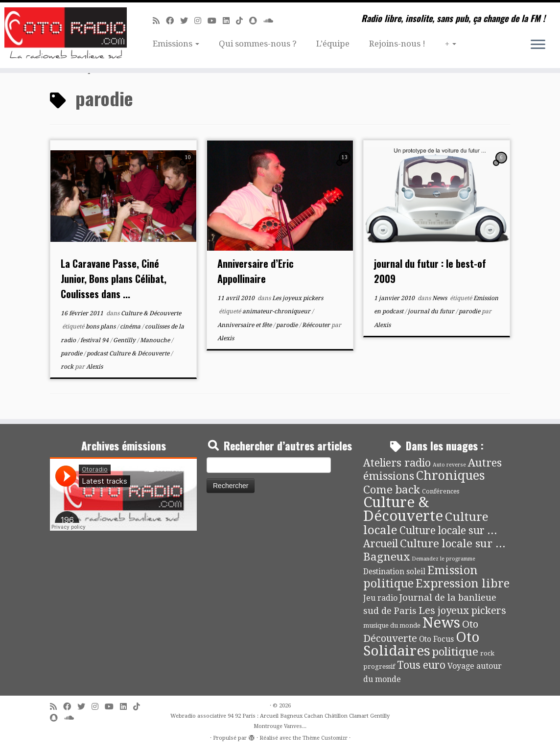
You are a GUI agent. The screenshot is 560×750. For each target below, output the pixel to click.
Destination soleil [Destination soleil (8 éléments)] (394, 572)
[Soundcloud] (271, 21)
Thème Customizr (325, 738)
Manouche (156, 340)
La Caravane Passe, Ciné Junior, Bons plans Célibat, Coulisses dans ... (114, 279)
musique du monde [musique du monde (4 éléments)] (392, 625)
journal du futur (432, 311)
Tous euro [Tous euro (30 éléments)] (421, 665)
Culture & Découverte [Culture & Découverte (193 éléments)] (403, 509)
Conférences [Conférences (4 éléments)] (441, 491)
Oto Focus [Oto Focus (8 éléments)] (436, 639)
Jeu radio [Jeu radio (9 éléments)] (380, 598)
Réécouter (317, 325)
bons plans (101, 327)
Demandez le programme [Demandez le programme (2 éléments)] (443, 559)
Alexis (94, 367)
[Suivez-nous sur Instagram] (201, 21)
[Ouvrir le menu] (538, 45)
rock (68, 367)
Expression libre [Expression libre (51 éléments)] (463, 584)
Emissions (176, 44)
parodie (72, 353)
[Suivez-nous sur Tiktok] (243, 21)
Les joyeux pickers (298, 298)
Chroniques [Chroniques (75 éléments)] (451, 476)
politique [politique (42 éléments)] (455, 652)
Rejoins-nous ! (397, 44)
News (440, 298)
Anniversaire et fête (245, 325)
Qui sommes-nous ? (258, 44)
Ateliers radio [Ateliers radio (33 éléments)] (397, 463)
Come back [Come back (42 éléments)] (392, 490)
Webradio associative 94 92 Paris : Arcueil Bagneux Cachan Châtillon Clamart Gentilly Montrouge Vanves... (280, 721)
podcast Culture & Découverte (129, 353)
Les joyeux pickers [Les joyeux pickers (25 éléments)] (462, 610)
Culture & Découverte (151, 313)
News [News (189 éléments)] (441, 623)
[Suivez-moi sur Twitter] (187, 21)
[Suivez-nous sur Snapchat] (256, 21)
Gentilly (125, 340)
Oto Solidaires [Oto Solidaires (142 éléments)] (421, 644)
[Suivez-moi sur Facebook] (173, 21)
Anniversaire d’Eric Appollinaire (256, 271)
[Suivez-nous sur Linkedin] (229, 21)
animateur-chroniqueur (277, 311)
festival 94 (95, 340)
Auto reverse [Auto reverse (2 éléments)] (449, 465)
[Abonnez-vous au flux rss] (159, 21)
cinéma (131, 327)
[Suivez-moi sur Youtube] (215, 21)
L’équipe (333, 44)
